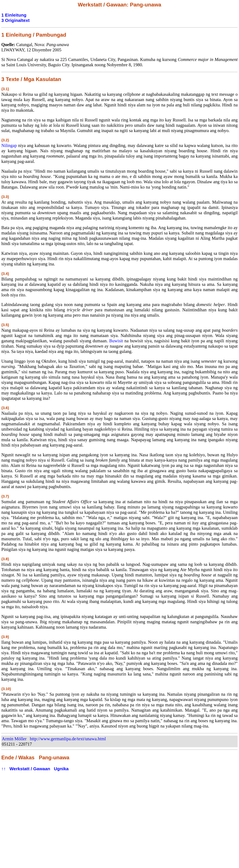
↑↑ (4, 769)
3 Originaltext (15, 20)
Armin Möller (14, 739)
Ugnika (61, 769)
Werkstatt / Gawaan (30, 769)
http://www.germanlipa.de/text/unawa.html (68, 739)
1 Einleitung (14, 15)
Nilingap (9, 145)
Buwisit (116, 341)
